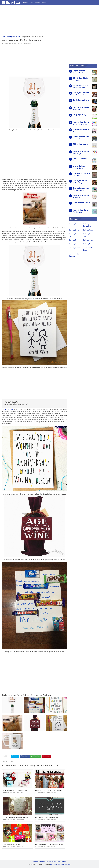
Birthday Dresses (40, 3)
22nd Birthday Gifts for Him (12, 844)
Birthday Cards (28, 3)
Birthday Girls (74, 240)
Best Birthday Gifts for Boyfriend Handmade (49, 844)
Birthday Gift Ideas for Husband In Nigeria (49, 790)
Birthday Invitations (76, 244)
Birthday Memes (88, 244)
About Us (63, 862)
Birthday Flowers (89, 230)
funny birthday (9, 761)
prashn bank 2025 (65, 864)
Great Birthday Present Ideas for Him (47, 817)
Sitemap (35, 862)
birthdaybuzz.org (7, 409)
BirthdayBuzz (11, 2)
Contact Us (42, 862)
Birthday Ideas (88, 240)
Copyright (48, 862)
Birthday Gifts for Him (10, 43)
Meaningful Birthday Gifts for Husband (15, 790)
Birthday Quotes (74, 248)
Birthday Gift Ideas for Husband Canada (16, 817)
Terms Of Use (56, 862)
